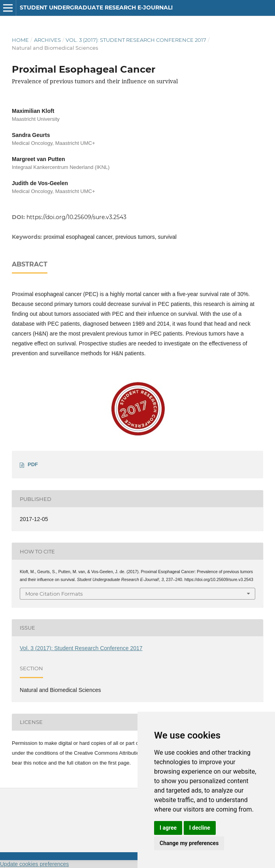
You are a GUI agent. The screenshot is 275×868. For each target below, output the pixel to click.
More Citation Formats (54, 594)
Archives (47, 40)
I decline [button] (200, 828)
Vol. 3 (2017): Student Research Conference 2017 (136, 40)
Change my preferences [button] (189, 843)
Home (20, 40)
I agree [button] (168, 828)
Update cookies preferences (34, 864)
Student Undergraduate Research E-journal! (96, 7)
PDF (33, 464)
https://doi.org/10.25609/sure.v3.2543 (76, 217)
